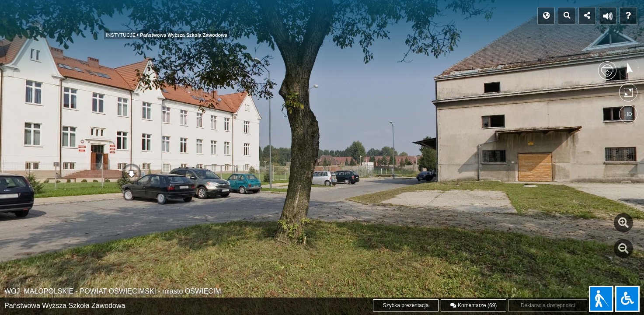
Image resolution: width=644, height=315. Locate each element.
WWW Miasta (366, 16)
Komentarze (474, 305)
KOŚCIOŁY (185, 19)
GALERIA (313, 19)
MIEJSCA (78, 19)
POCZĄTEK (29, 16)
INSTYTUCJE (132, 19)
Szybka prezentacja (406, 305)
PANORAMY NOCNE (250, 19)
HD (628, 114)
